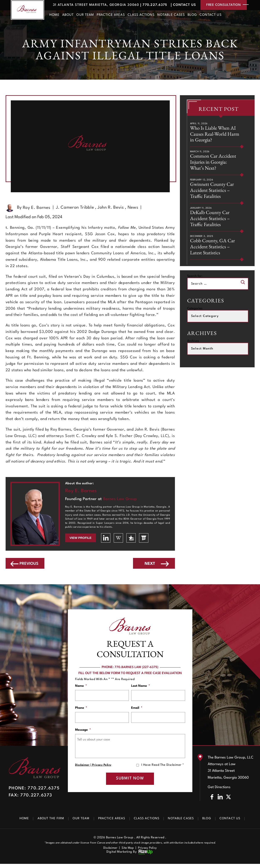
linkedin (106, 538)
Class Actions (141, 15)
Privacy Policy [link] (148, 852)
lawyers (144, 538)
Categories (195, 312)
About (68, 15)
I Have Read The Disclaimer (163, 768)
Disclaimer (82, 768)
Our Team (85, 15)
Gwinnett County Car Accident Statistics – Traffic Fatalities (212, 192)
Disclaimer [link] (109, 852)
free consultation (223, 5)
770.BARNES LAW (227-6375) (136, 668)
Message (83, 732)
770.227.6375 (151, 5)
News (133, 208)
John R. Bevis (111, 208)
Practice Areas (111, 15)
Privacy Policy (102, 768)
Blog (192, 15)
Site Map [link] (128, 852)
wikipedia (119, 538)
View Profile (81, 538)
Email (137, 709)
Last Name (141, 687)
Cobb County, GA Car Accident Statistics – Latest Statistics (213, 250)
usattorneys (132, 538)
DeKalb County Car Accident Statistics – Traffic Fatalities (210, 221)
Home (54, 15)
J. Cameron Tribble (75, 208)
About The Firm (47, 822)
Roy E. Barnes (37, 208)
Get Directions (219, 791)
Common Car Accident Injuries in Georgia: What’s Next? (214, 163)
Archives (193, 344)
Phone (81, 709)
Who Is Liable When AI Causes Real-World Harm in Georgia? (214, 134)
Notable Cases (171, 15)
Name (81, 687)
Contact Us (182, 5)
